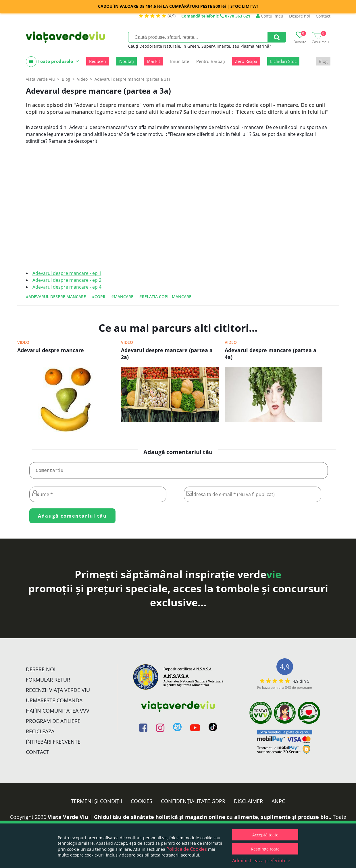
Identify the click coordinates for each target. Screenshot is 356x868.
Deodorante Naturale (160, 46)
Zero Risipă (246, 61)
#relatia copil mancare (165, 297)
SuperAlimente (216, 46)
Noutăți (127, 61)
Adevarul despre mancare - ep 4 (67, 287)
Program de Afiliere (53, 723)
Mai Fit (153, 61)
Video (23, 342)
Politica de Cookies (187, 849)
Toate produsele (52, 62)
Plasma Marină (255, 46)
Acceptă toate (265, 835)
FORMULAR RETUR (48, 682)
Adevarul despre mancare (51, 350)
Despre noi (300, 16)
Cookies (142, 803)
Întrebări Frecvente (53, 744)
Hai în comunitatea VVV (58, 713)
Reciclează (40, 734)
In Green (191, 46)
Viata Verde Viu (40, 79)
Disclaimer (248, 803)
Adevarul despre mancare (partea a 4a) (271, 354)
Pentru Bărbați (211, 61)
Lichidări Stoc (283, 61)
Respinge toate (265, 849)
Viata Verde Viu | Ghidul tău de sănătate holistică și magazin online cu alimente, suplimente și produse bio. (189, 819)
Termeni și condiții (97, 803)
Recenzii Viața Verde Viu (58, 692)
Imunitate (180, 61)
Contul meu (270, 16)
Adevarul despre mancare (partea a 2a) (167, 354)
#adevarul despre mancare (56, 297)
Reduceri (98, 61)
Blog (323, 61)
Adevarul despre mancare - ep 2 (67, 280)
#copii (99, 297)
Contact (323, 16)
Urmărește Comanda (54, 703)
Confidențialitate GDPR (193, 803)
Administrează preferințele (261, 861)
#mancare (122, 297)
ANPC (278, 803)
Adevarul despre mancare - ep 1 (67, 273)
